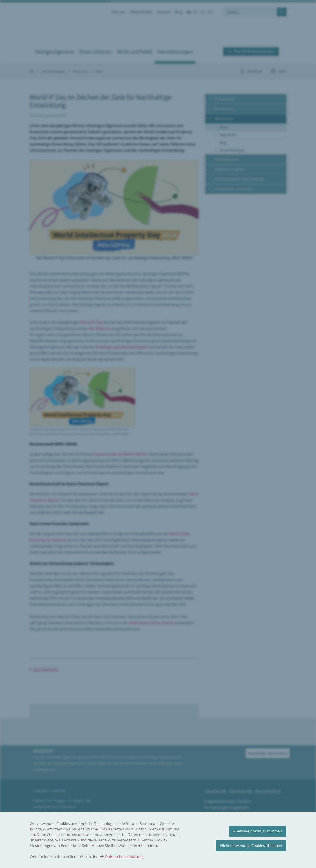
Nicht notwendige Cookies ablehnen (251, 845)
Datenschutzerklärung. (125, 856)
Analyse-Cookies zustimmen (258, 831)
